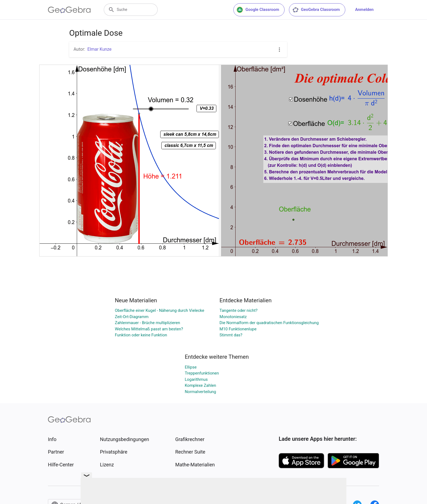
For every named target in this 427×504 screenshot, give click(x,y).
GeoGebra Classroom (316, 10)
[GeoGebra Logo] (69, 10)
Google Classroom (258, 10)
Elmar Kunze (100, 49)
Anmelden (364, 10)
